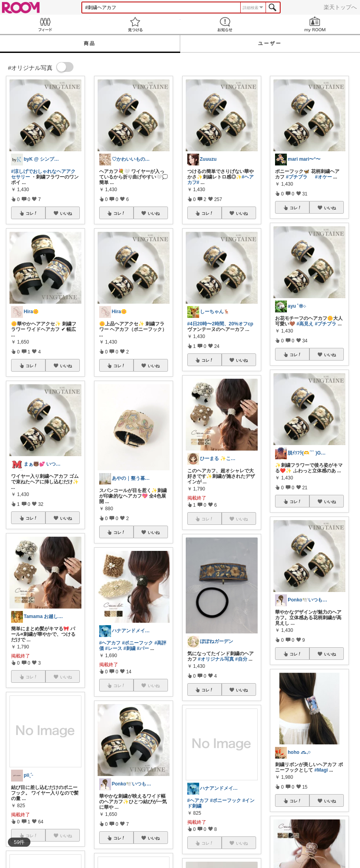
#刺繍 (129, 648)
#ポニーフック (138, 643)
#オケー (323, 177)
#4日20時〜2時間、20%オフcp (220, 324)
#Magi (321, 770)
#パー (143, 648)
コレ (32, 213)
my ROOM (315, 24)
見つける (135, 24)
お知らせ (225, 24)
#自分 (241, 659)
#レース (114, 648)
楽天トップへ (340, 7)
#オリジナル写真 (216, 659)
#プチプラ (297, 177)
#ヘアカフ (110, 643)
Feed (45, 24)
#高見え (305, 324)
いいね (66, 213)
